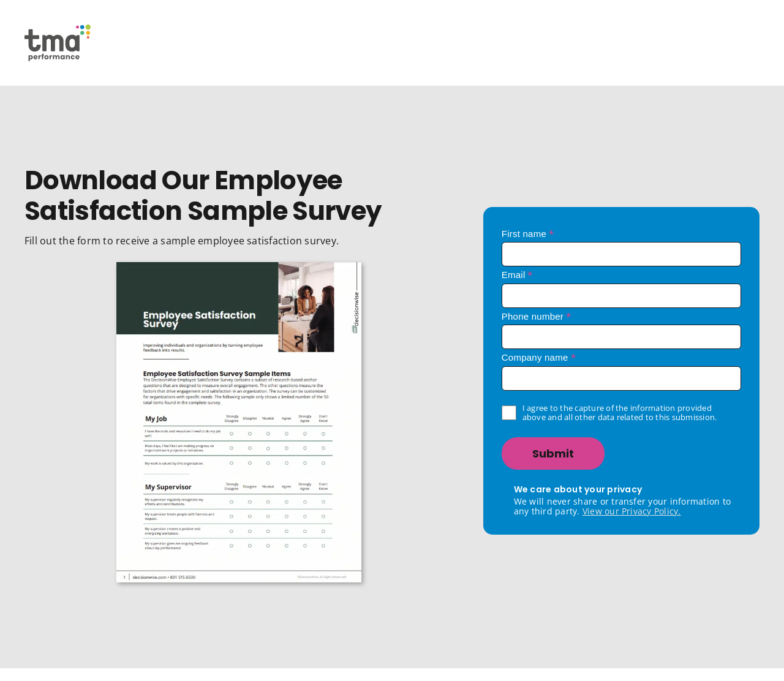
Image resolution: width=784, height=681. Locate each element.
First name (528, 234)
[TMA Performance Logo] (58, 29)
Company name (539, 357)
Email (517, 275)
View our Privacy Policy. (632, 511)
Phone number (537, 316)
